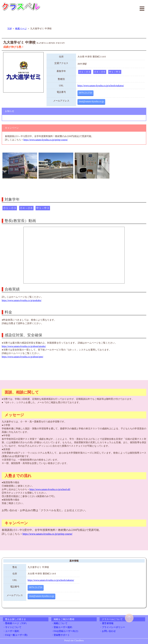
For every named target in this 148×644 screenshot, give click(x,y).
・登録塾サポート (61, 635)
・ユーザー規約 (11, 631)
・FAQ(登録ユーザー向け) (65, 631)
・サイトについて (12, 627)
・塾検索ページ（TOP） (15, 623)
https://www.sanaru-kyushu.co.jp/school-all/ (50, 489)
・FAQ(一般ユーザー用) (15, 635)
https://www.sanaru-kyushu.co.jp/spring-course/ (46, 140)
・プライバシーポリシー (112, 627)
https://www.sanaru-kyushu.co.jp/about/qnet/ (22, 357)
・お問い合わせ (108, 631)
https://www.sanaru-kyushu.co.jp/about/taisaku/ (24, 346)
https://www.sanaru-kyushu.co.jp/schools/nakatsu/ (101, 86)
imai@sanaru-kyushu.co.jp (91, 101)
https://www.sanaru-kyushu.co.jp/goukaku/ (22, 300)
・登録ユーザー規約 (62, 627)
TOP (9, 29)
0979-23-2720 (85, 93)
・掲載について (59, 623)
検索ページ (21, 29)
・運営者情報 (107, 623)
